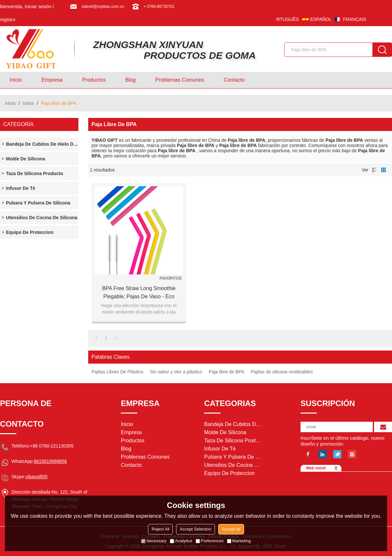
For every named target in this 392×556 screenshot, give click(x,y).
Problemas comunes (180, 80)
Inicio (16, 80)
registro (8, 20)
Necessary (154, 541)
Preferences (210, 541)
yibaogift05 (37, 477)
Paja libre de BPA (227, 372)
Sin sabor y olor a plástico (176, 372)
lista (374, 170)
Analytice (181, 541)
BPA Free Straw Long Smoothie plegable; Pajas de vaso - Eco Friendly (139, 293)
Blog (130, 80)
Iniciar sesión (38, 7)
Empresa (52, 80)
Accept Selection (196, 529)
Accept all (231, 529)
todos (28, 103)
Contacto (234, 80)
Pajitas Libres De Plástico (117, 372)
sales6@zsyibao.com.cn (103, 7)
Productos (94, 80)
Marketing (239, 541)
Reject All (160, 529)
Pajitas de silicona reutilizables (282, 372)
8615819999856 (50, 461)
